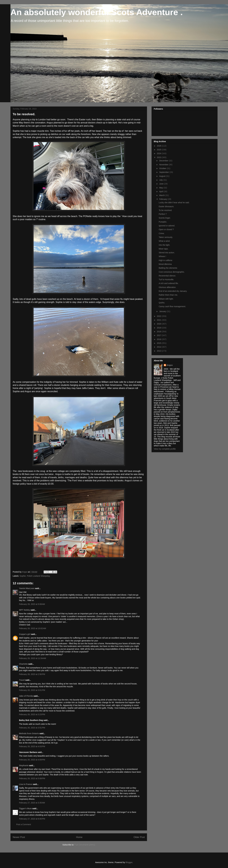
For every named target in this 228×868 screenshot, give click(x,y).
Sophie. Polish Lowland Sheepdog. (35, 576)
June (162, 184)
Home (79, 837)
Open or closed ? (166, 229)
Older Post (139, 837)
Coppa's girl (25, 634)
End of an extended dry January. (173, 291)
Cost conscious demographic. (172, 272)
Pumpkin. (163, 222)
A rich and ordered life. (169, 283)
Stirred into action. (167, 253)
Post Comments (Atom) (85, 845)
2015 (159, 343)
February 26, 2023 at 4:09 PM (32, 760)
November (164, 165)
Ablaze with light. (166, 299)
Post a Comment (24, 824)
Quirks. (162, 303)
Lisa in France (26, 784)
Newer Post (19, 837)
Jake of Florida (26, 696)
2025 (159, 150)
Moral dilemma (165, 264)
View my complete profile (165, 449)
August (162, 176)
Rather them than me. (168, 295)
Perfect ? (163, 214)
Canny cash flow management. (172, 306)
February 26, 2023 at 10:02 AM (33, 628)
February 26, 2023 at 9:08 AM (32, 604)
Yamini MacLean (27, 588)
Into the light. (164, 245)
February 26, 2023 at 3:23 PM (32, 714)
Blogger (129, 862)
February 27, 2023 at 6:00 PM (32, 819)
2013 (159, 351)
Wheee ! (162, 256)
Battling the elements (168, 268)
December (164, 161)
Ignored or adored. (167, 226)
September (164, 172)
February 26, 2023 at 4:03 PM (32, 746)
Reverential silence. (167, 276)
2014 (159, 347)
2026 (159, 146)
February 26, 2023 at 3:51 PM (32, 728)
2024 (159, 153)
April (161, 192)
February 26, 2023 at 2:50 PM (32, 674)
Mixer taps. (164, 249)
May (161, 188)
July (161, 180)
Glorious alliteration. (167, 287)
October (163, 168)
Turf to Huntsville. (166, 280)
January (163, 311)
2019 (159, 328)
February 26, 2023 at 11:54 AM (33, 658)
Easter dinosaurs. (166, 206)
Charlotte (23, 664)
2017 (159, 335)
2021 (159, 320)
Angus (170, 365)
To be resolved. (165, 210)
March (162, 195)
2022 (159, 316)
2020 (159, 324)
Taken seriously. (166, 237)
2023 (159, 157)
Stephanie (24, 765)
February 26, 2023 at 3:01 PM (32, 690)
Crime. (162, 233)
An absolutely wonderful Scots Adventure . (97, 12)
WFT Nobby (25, 610)
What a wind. (164, 241)
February (163, 199)
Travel (22, 680)
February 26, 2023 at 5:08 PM (32, 778)
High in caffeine (165, 260)
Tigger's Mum (25, 808)
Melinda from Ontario (29, 733)
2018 (159, 332)
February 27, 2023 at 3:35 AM (32, 803)
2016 (159, 339)
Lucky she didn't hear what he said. (174, 203)
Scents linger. (165, 218)
